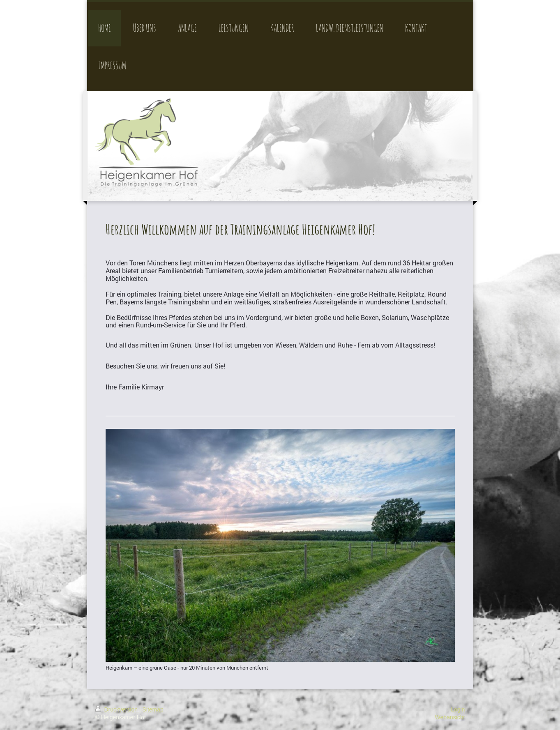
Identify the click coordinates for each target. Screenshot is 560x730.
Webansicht (450, 717)
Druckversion (117, 709)
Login (458, 709)
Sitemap (153, 709)
